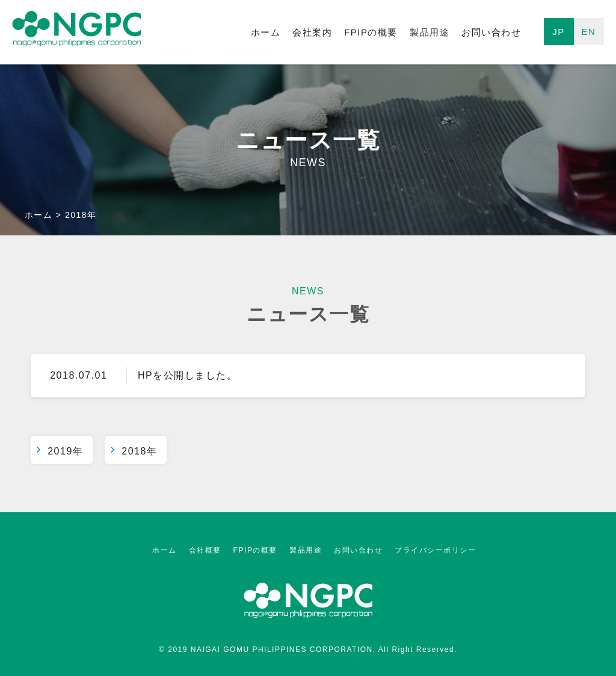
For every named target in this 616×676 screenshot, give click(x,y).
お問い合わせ (491, 32)
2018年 (139, 451)
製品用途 (430, 32)
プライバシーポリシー (435, 550)
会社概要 (205, 550)
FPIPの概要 (371, 32)
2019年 (65, 451)
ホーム (266, 32)
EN (589, 32)
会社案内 (312, 32)
